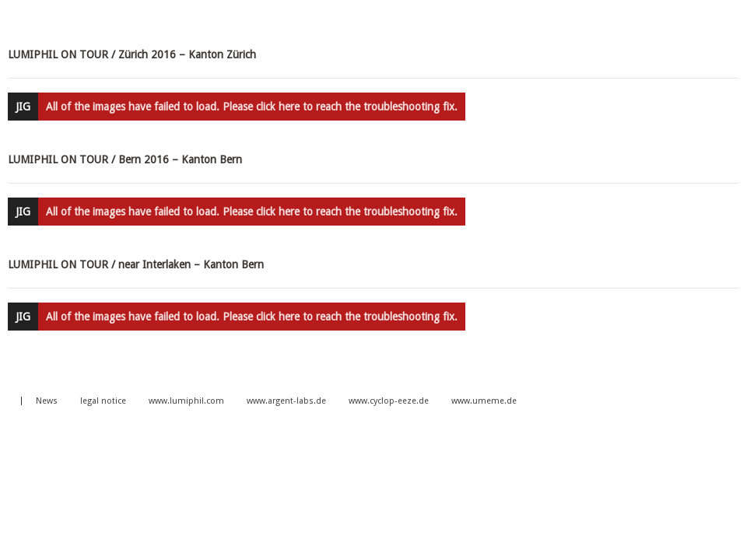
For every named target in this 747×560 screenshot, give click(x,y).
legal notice (103, 401)
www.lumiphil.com (186, 401)
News (47, 401)
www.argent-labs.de (286, 401)
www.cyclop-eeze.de (389, 401)
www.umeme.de (484, 401)
